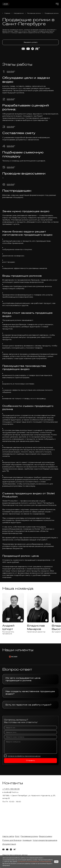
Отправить (31, 761)
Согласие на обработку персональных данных (24, 756)
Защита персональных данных (15, 855)
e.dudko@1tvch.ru (10, 792)
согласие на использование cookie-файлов (34, 862)
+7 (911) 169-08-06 (11, 789)
